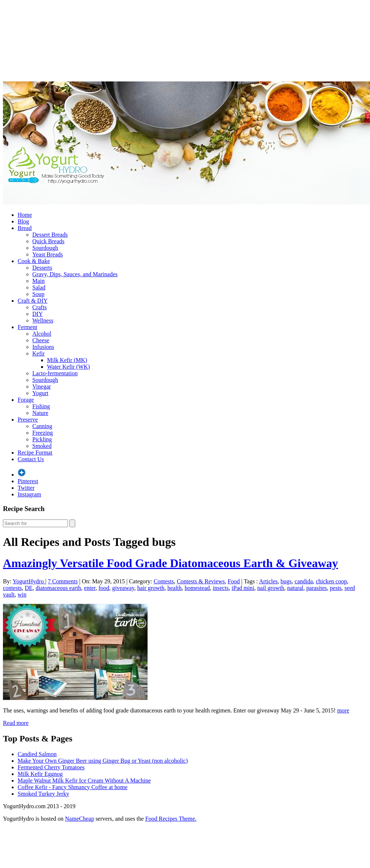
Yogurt (40, 393)
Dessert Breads (50, 235)
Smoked (42, 446)
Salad (39, 287)
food (104, 588)
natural (295, 588)
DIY (37, 314)
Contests (164, 581)
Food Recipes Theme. (171, 819)
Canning (42, 426)
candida (304, 581)
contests (12, 588)
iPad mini (243, 588)
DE (29, 588)
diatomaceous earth (58, 588)
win (22, 595)
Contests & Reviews (201, 581)
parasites (317, 588)
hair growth (151, 588)
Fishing (41, 406)
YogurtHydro (29, 581)
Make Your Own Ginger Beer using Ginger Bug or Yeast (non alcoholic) (103, 761)
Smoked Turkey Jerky (43, 794)
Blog (23, 221)
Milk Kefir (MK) (67, 360)
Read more (16, 723)
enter (90, 588)
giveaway (123, 588)
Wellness (43, 320)
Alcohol (42, 334)
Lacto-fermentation (55, 373)
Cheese (41, 340)
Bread (25, 228)
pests (336, 588)
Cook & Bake (34, 261)
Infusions (43, 347)
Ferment (27, 327)
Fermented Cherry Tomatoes (51, 767)
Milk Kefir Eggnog (40, 774)
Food (234, 581)
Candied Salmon (37, 754)
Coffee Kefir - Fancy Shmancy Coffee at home (72, 787)
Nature (40, 413)
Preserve (28, 420)
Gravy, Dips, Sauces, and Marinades (75, 274)
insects (221, 588)
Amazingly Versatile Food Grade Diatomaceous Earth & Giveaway (171, 563)
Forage (26, 400)
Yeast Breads (48, 254)
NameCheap (79, 819)
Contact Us (31, 459)
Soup (38, 294)
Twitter (26, 488)
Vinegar (42, 386)
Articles (269, 581)
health (175, 588)
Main (39, 281)
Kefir (39, 353)
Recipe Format (35, 453)
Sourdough (45, 248)
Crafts (39, 307)
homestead (197, 588)
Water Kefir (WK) (68, 367)
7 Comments (63, 581)
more (343, 710)
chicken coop (331, 581)
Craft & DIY (33, 301)
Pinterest (28, 481)
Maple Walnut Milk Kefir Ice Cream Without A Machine (84, 781)
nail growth (271, 588)
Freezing (43, 433)
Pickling (42, 439)
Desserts (42, 268)
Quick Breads (48, 241)
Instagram (29, 494)
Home (25, 215)
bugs (286, 581)
